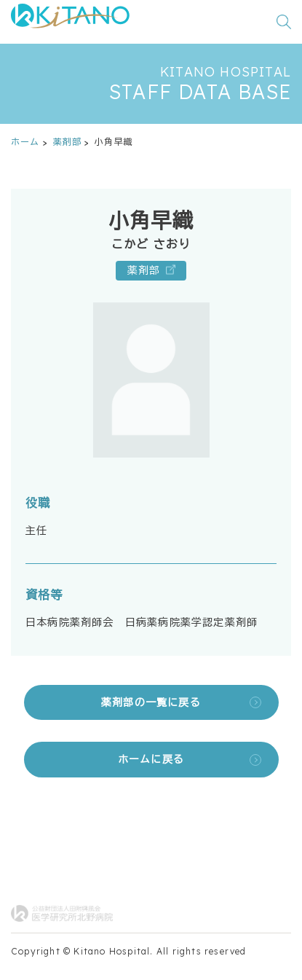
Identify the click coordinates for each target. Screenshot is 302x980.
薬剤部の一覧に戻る (151, 702)
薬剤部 (68, 142)
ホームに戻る (151, 759)
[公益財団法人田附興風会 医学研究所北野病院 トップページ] (70, 22)
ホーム (25, 142)
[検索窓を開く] (284, 22)
